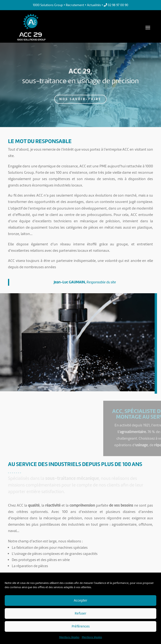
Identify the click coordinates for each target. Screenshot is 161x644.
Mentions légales (69, 637)
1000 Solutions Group (48, 5)
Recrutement (75, 5)
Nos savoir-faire (80, 98)
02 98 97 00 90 (116, 5)
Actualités (94, 5)
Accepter (80, 600)
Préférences (81, 626)
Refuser (80, 613)
